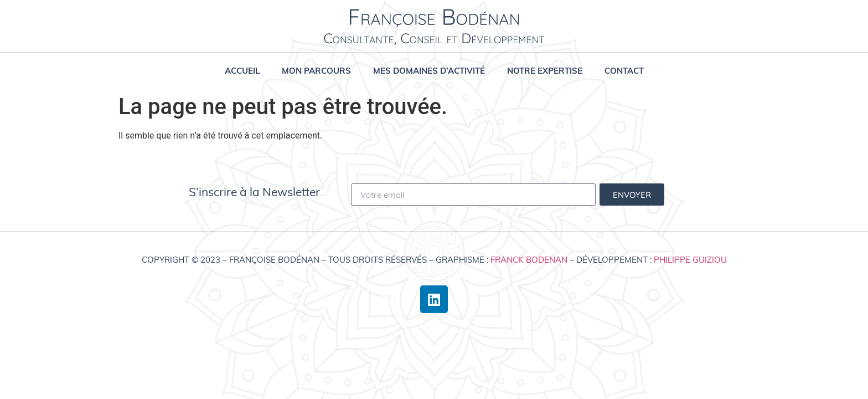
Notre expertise (545, 71)
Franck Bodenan (529, 260)
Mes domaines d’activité (429, 71)
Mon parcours (316, 71)
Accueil (242, 71)
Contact (624, 71)
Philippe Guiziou (690, 260)
